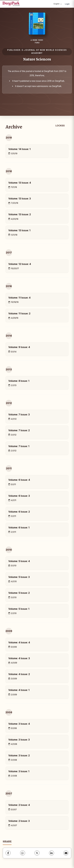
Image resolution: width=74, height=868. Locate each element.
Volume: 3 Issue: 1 (19, 771)
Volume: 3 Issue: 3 (19, 740)
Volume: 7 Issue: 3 (19, 414)
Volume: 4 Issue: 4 (19, 642)
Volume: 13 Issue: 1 (19, 230)
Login (67, 4)
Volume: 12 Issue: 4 (20, 264)
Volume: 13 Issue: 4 (20, 183)
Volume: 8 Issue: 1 (19, 381)
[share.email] (66, 853)
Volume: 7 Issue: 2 (19, 430)
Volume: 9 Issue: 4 (19, 347)
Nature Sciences (37, 59)
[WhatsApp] (23, 853)
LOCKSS (60, 126)
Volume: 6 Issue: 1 (19, 528)
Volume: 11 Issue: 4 (19, 298)
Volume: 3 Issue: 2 (19, 755)
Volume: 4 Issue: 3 (19, 658)
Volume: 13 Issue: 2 (20, 214)
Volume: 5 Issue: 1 (19, 609)
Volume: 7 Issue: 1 (19, 446)
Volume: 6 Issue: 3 (19, 496)
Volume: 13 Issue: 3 (20, 199)
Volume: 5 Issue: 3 (19, 577)
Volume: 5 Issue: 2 (19, 593)
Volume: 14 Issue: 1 (19, 149)
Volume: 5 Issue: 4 (19, 561)
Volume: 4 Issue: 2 (19, 674)
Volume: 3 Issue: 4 (19, 724)
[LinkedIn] (52, 853)
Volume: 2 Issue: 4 (19, 805)
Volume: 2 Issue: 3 (19, 821)
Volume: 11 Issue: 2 (19, 313)
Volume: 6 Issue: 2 (19, 512)
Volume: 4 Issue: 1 (19, 690)
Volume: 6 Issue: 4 (19, 480)
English (58, 4)
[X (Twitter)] (37, 853)
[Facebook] (8, 853)
